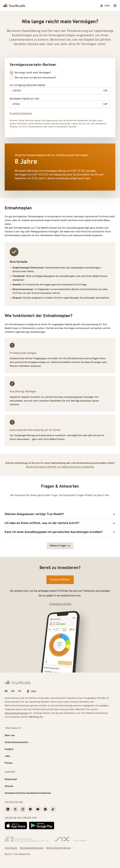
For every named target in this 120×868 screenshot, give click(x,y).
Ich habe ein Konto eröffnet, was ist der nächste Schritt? (60, 523)
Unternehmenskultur (17, 742)
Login (105, 6)
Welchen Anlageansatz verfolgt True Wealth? (60, 514)
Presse (9, 763)
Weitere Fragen (60, 546)
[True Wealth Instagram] (23, 809)
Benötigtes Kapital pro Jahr (25, 99)
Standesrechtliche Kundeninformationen (28, 793)
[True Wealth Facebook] (30, 809)
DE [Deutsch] (6, 691)
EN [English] (13, 691)
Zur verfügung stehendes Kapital (27, 85)
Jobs (7, 756)
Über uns (10, 736)
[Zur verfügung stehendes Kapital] (57, 91)
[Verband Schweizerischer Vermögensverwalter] (27, 839)
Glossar (9, 786)
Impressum (11, 848)
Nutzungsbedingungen (17, 713)
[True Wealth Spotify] (45, 809)
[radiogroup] (33, 75)
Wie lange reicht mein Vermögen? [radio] (30, 73)
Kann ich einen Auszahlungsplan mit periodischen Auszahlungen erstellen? (60, 532)
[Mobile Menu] (115, 6)
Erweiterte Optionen (21, 114)
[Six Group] (71, 839)
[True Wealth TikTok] (53, 809)
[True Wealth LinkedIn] (8, 809)
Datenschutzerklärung (58, 848)
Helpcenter (11, 779)
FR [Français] (20, 691)
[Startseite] (14, 6)
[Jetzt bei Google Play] (42, 826)
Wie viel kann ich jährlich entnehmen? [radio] (33, 78)
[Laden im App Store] (16, 826)
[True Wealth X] (15, 809)
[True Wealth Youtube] (38, 809)
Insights (9, 749)
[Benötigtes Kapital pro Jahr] (57, 104)
